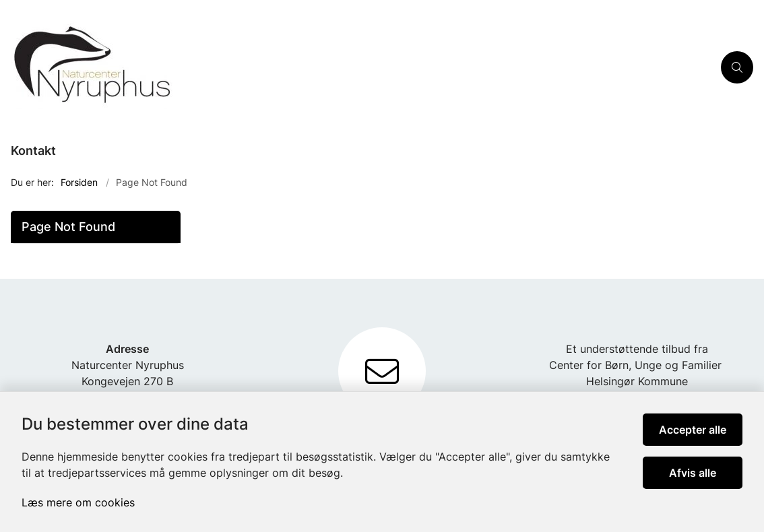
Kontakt (33, 151)
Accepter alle (693, 430)
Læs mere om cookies (78, 502)
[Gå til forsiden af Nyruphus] (356, 67)
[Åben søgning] (737, 67)
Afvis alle (693, 473)
